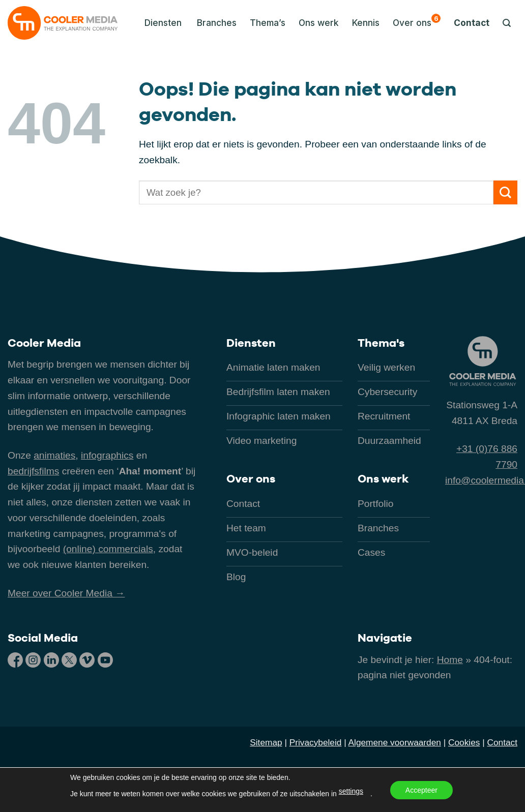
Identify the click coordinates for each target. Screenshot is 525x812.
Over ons (417, 21)
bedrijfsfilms (33, 471)
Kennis (366, 23)
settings (351, 791)
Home (450, 660)
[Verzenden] (505, 192)
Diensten (251, 343)
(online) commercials (108, 549)
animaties (54, 455)
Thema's (381, 343)
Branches (217, 23)
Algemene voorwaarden (395, 742)
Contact (472, 23)
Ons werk (319, 23)
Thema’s (268, 23)
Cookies (464, 742)
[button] (160, 23)
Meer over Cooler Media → (66, 593)
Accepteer (421, 790)
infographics (107, 455)
